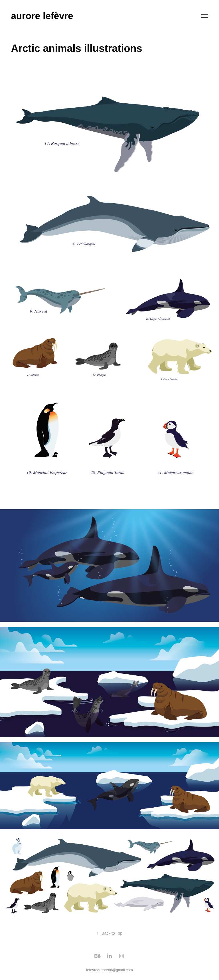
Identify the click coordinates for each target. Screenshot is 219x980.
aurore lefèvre (42, 16)
